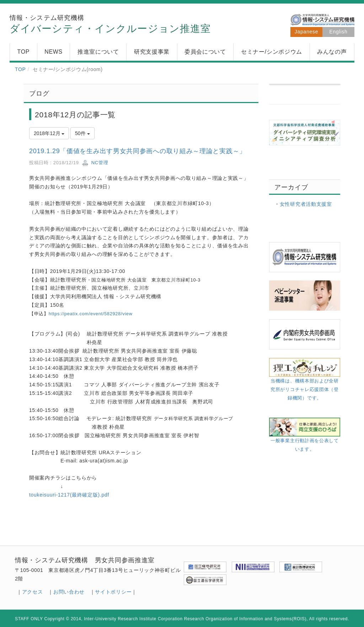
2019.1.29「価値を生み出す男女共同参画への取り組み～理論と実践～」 (138, 151)
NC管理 (95, 163)
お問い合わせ (69, 592)
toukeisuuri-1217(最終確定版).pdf (69, 495)
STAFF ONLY (29, 619)
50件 (82, 133)
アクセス (33, 592)
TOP (20, 69)
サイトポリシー (113, 592)
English (339, 32)
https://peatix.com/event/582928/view (91, 314)
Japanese (306, 32)
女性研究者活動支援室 (306, 204)
